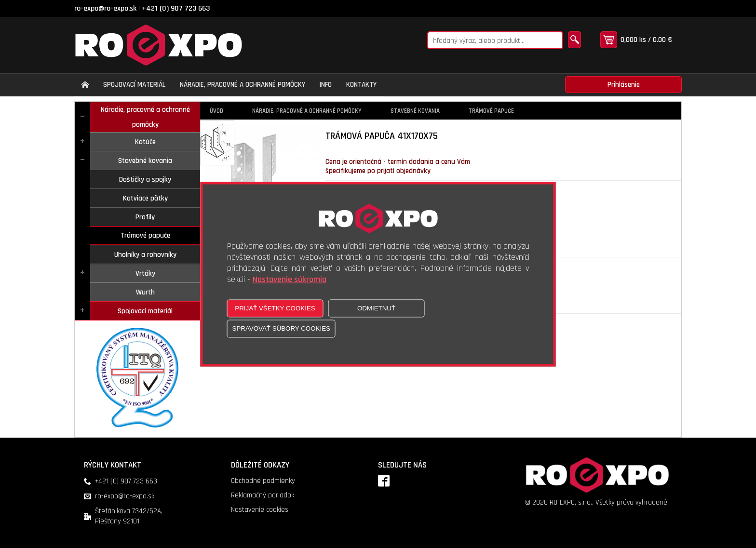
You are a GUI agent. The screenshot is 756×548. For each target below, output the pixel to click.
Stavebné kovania (145, 161)
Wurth (145, 292)
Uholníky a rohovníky (145, 255)
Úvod (216, 111)
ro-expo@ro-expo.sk (105, 8)
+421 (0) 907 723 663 (176, 8)
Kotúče (145, 142)
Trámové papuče (145, 235)
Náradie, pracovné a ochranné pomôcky (145, 117)
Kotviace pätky (145, 198)
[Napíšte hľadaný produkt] (495, 40)
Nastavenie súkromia (290, 279)
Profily (145, 217)
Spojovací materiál (145, 311)
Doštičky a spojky (145, 180)
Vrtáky (145, 274)
